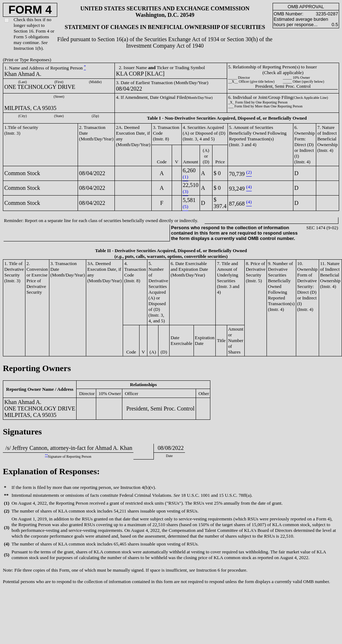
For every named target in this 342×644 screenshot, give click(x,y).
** (47, 455)
